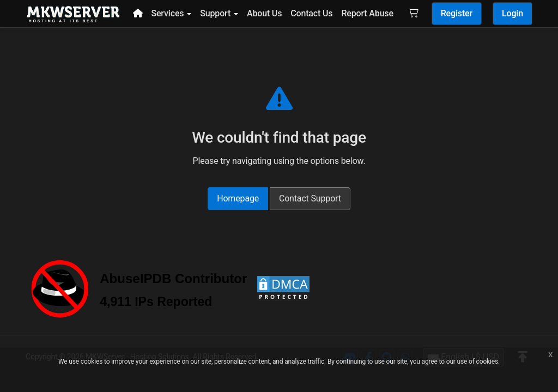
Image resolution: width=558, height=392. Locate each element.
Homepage (238, 198)
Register (457, 13)
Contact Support (310, 198)
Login (512, 13)
